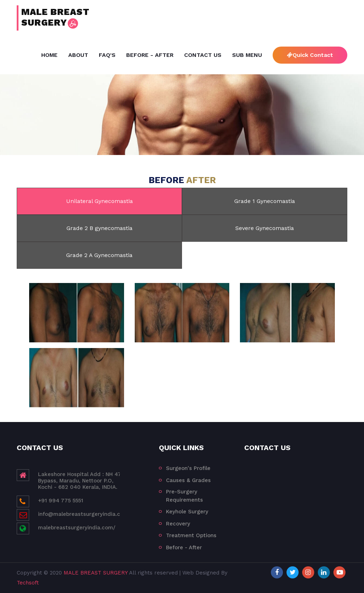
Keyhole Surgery (187, 512)
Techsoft (28, 583)
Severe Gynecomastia (265, 228)
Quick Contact (310, 55)
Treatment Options (191, 535)
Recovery (178, 524)
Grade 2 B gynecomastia (100, 228)
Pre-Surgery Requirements (184, 496)
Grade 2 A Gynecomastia (99, 255)
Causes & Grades (188, 480)
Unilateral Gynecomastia (100, 201)
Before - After (150, 55)
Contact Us (203, 55)
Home (49, 55)
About (78, 55)
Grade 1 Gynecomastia (265, 201)
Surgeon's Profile (188, 468)
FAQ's (107, 55)
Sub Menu (247, 55)
